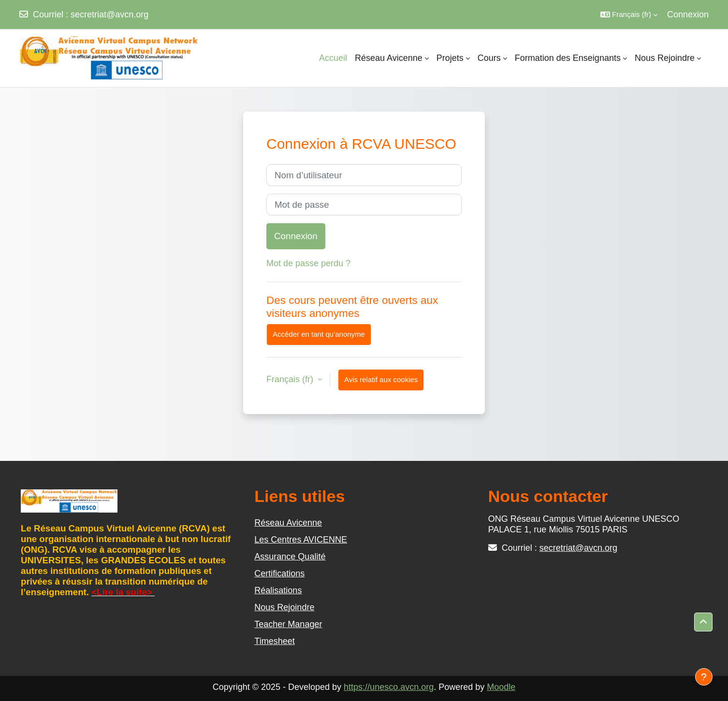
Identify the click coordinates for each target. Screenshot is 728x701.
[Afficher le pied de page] (704, 677)
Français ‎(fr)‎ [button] (291, 379)
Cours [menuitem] (489, 58)
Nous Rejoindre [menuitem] (665, 58)
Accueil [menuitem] (333, 58)
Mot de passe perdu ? (308, 263)
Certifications (279, 573)
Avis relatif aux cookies (381, 379)
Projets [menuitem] (450, 58)
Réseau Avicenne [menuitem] (389, 58)
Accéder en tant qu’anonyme (319, 334)
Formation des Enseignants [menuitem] (568, 58)
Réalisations (278, 590)
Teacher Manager (288, 624)
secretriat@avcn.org (109, 14)
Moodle (501, 687)
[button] (629, 14)
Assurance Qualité (290, 557)
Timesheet (274, 641)
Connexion (688, 14)
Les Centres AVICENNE (301, 540)
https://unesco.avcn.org (389, 687)
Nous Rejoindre (284, 607)
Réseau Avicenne (288, 523)
